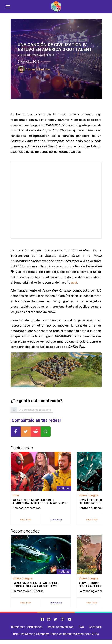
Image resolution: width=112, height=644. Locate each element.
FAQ (81, 627)
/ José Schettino (34, 69)
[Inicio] (56, 7)
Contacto (95, 627)
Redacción (56, 520)
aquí (74, 282)
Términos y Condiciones (26, 627)
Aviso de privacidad (60, 627)
